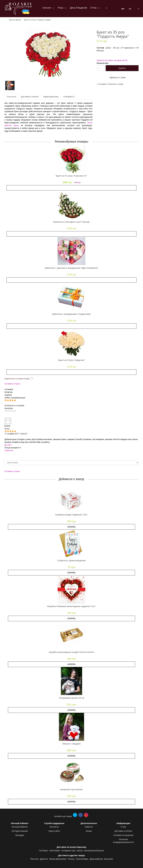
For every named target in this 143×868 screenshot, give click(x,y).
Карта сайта (54, 831)
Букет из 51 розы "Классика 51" (71, 176)
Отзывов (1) (69, 97)
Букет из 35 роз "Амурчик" (71, 360)
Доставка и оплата (30, 97)
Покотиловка (82, 859)
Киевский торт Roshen (71, 789)
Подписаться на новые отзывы (17, 379)
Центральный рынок (94, 850)
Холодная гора (68, 850)
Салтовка (44, 850)
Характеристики (51, 97)
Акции (89, 831)
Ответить (9, 450)
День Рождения (78, 8)
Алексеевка (55, 850)
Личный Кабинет (20, 827)
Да (6, 445)
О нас (94, 8)
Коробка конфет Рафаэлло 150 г (71, 515)
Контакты (54, 827)
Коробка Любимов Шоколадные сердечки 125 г (71, 606)
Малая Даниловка (58, 859)
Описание (12, 97)
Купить (122, 68)
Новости (89, 827)
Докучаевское (96, 859)
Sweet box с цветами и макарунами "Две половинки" (71, 268)
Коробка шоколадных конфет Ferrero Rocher (71, 652)
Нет (10, 445)
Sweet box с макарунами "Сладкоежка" (72, 314)
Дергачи (44, 859)
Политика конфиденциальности (123, 841)
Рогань (71, 859)
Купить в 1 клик (118, 77)
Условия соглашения (123, 835)
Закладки (20, 835)
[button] (71, 498)
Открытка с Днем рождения (71, 560)
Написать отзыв (116, 84)
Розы (61, 8)
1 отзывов (101, 84)
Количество (103, 63)
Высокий (109, 859)
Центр (80, 850)
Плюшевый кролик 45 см (71, 698)
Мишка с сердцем (71, 744)
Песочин (34, 859)
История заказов (20, 831)
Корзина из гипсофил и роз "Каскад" (72, 222)
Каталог (47, 8)
